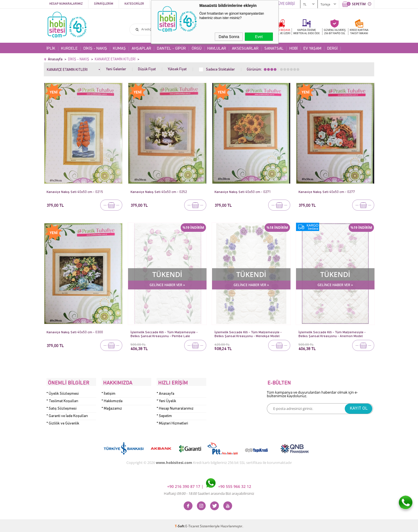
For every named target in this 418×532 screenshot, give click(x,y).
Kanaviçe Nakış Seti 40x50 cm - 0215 (75, 192)
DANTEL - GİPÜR (171, 49)
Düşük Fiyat (147, 69)
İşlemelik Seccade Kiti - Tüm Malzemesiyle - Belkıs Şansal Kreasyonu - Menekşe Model (249, 334)
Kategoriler (134, 4)
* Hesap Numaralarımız (175, 407)
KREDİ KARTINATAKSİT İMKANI (359, 32)
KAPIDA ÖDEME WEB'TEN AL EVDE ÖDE (306, 32)
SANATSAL (274, 49)
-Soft (180, 525)
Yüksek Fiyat (177, 69)
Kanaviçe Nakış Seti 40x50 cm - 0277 (327, 192)
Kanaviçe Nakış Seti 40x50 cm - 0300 (75, 332)
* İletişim (108, 392)
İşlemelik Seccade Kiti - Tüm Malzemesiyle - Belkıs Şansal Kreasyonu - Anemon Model (333, 334)
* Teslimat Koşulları (62, 400)
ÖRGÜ (197, 49)
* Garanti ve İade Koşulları (67, 415)
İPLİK (51, 49)
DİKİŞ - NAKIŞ (95, 49)
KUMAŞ (119, 49)
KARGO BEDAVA (281, 32)
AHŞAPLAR (141, 49)
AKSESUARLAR (245, 49)
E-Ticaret (192, 525)
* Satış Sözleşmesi (62, 407)
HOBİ (294, 49)
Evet (259, 37)
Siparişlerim (104, 4)
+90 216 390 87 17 (184, 485)
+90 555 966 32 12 (229, 485)
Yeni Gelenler (116, 69)
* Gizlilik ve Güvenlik (63, 422)
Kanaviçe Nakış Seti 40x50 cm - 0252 (159, 192)
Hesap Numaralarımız (66, 4)
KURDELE (69, 49)
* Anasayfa (165, 392)
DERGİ (332, 49)
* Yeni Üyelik (166, 400)
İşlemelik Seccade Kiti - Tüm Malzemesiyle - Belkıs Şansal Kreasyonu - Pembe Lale (165, 334)
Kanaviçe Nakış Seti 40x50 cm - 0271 (243, 192)
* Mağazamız (112, 407)
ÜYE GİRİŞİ (286, 4)
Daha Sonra (229, 37)
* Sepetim (164, 415)
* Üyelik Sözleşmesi (63, 392)
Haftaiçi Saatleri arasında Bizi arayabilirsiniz (209, 492)
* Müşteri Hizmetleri (172, 422)
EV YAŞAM (312, 49)
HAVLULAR (217, 49)
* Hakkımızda (112, 400)
